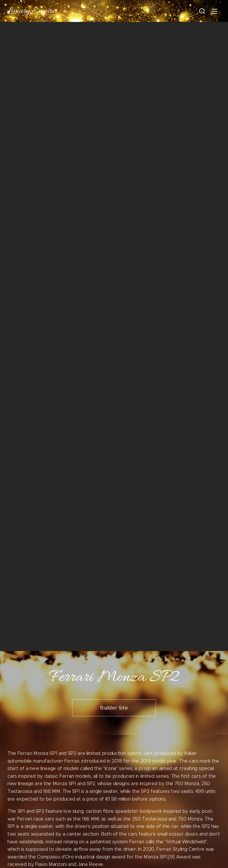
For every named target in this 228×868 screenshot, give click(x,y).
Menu (215, 11)
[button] (202, 11)
